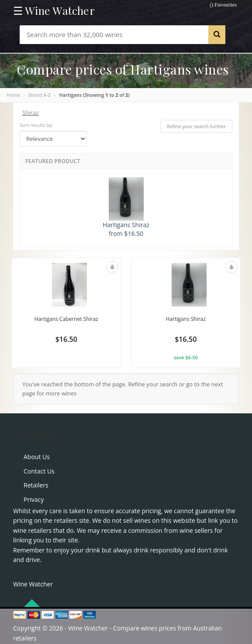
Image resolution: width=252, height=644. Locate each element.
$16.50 (66, 339)
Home (13, 95)
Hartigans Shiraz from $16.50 (126, 207)
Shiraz (30, 112)
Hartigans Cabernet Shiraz (66, 319)
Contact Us (39, 471)
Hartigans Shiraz (186, 319)
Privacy (34, 499)
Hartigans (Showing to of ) (95, 95)
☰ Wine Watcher (54, 10)
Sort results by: (36, 125)
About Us (37, 457)
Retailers (36, 485)
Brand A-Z (40, 95)
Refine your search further (196, 126)
